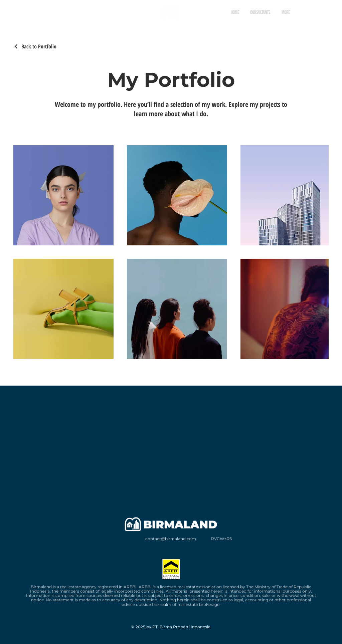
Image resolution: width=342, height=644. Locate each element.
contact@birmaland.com (171, 539)
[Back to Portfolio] (35, 46)
